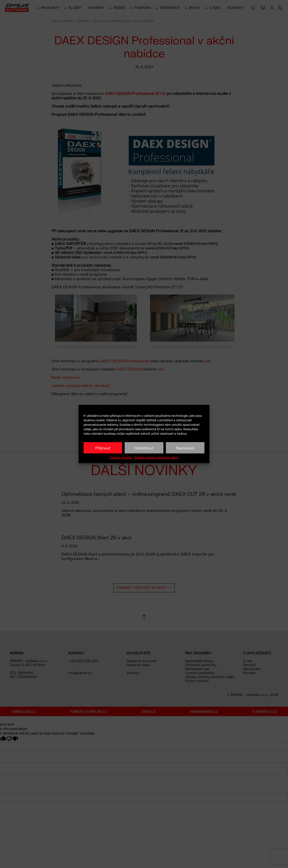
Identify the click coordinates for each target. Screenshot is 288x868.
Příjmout (103, 448)
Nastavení (185, 448)
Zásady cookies (121, 458)
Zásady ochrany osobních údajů (156, 458)
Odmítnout (144, 448)
